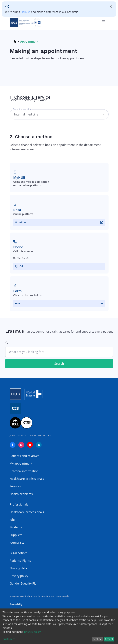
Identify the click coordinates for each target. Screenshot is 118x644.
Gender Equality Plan (24, 583)
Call (21, 266)
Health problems (21, 494)
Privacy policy (19, 576)
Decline (97, 639)
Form (18, 304)
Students (16, 527)
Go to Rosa (21, 222)
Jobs (13, 520)
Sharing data (18, 568)
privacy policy (32, 632)
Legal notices (19, 553)
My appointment (21, 463)
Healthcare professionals (27, 479)
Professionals (19, 504)
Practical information (24, 471)
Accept (109, 639)
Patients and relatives (24, 456)
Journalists (17, 542)
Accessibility (16, 604)
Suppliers (16, 535)
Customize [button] (9, 639)
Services (15, 486)
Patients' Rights (20, 561)
